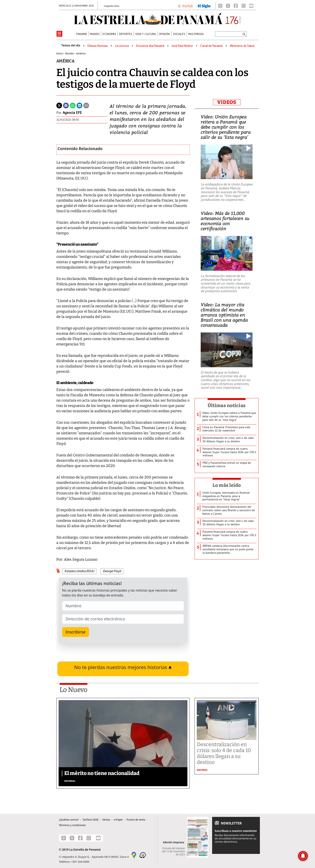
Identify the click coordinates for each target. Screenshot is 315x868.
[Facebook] (236, 6)
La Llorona (122, 46)
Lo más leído (227, 485)
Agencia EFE (72, 113)
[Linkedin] (79, 105)
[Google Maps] (134, 855)
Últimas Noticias (98, 46)
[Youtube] (251, 6)
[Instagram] (244, 6)
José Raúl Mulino (182, 46)
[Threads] (220, 6)
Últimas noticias (227, 405)
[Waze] (142, 855)
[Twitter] (59, 105)
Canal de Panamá (211, 46)
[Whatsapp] (73, 105)
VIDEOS (227, 102)
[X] (228, 6)
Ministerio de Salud (242, 46)
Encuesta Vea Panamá (150, 46)
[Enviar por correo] (86, 105)
